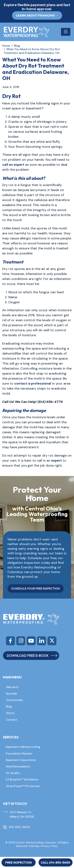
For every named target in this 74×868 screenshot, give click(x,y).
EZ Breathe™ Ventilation (22, 779)
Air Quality (13, 773)
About (10, 713)
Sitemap (34, 846)
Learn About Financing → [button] (37, 15)
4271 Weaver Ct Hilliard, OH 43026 (22, 814)
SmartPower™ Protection (23, 786)
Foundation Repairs (19, 753)
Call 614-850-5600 (55, 862)
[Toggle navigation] (66, 32)
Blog (9, 706)
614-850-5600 (19, 827)
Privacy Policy (50, 846)
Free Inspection (18, 862)
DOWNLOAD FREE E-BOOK (32, 656)
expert (56, 460)
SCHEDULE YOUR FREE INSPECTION (36, 588)
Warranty (12, 687)
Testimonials (14, 700)
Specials (11, 693)
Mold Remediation (18, 766)
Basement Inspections (21, 760)
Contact (12, 720)
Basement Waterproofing (23, 747)
